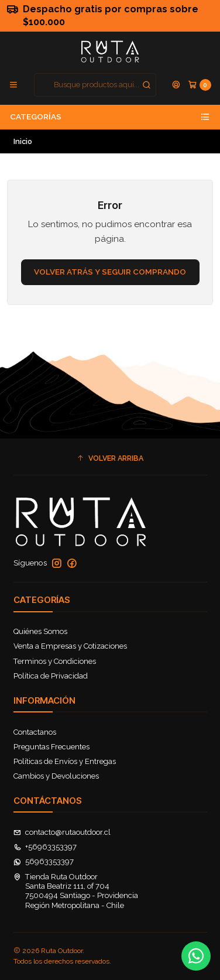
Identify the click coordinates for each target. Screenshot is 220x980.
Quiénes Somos (40, 631)
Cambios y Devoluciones (56, 776)
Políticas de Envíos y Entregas (65, 761)
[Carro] (200, 85)
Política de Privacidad (51, 676)
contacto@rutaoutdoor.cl (62, 832)
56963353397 (44, 861)
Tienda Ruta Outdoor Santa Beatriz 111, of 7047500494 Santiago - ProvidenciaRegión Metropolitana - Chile (76, 891)
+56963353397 (45, 847)
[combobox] (95, 85)
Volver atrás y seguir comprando (110, 272)
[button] (110, 458)
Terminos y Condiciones (55, 661)
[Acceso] (176, 85)
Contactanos (35, 732)
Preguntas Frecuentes (51, 747)
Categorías (110, 117)
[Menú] (13, 85)
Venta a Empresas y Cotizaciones (70, 646)
